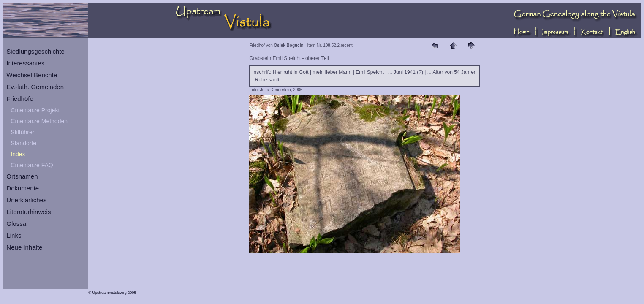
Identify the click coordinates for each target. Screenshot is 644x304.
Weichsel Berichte (32, 75)
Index (18, 154)
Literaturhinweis (29, 212)
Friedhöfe (20, 99)
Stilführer (22, 132)
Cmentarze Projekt (35, 110)
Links (14, 235)
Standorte (23, 143)
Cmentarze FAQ (32, 165)
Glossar (17, 224)
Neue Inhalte (24, 247)
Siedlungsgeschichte (35, 51)
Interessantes (25, 63)
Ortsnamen (22, 176)
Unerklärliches (26, 200)
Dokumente (23, 188)
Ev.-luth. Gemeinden (35, 87)
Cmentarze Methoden (39, 121)
